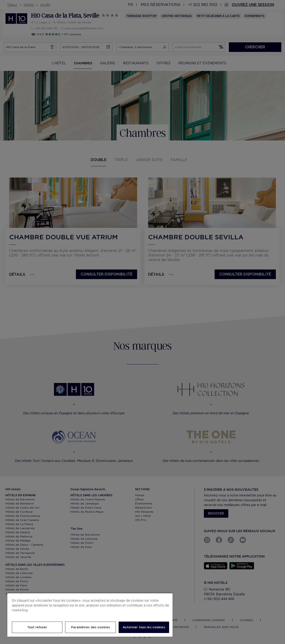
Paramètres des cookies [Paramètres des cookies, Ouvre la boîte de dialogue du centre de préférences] (91, 627)
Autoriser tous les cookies (144, 627)
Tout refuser (37, 627)
